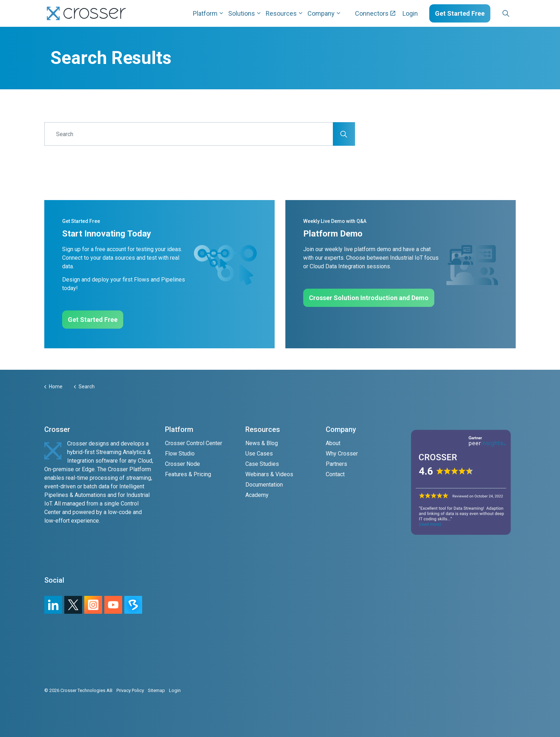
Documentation (264, 485)
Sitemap (156, 690)
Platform (205, 13)
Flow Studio (180, 454)
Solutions (242, 13)
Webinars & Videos (269, 474)
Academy (257, 495)
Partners (336, 464)
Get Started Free (460, 13)
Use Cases (259, 454)
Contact (335, 474)
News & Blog (262, 443)
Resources (281, 13)
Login (410, 13)
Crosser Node (182, 464)
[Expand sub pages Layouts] (517, 13)
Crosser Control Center (194, 443)
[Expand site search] (506, 14)
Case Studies (262, 464)
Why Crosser (342, 454)
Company (321, 13)
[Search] (200, 134)
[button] (344, 134)
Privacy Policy (130, 690)
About (333, 443)
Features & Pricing (188, 474)
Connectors (375, 13)
